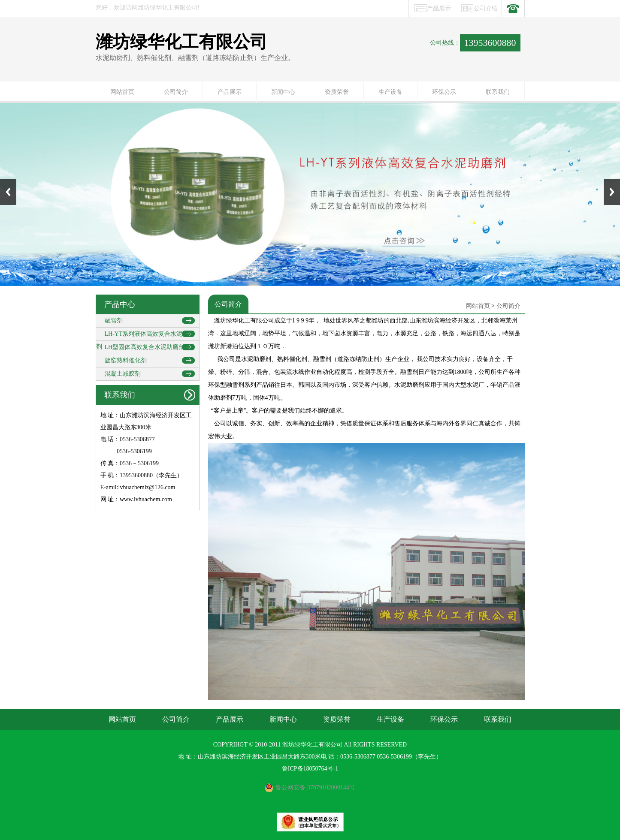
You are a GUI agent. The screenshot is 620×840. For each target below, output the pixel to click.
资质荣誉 (337, 92)
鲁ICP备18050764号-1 (310, 769)
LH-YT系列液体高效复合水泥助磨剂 (145, 336)
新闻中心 (283, 92)
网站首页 (122, 92)
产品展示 (439, 8)
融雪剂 (114, 321)
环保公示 (444, 92)
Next (612, 192)
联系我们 (498, 92)
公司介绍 (486, 8)
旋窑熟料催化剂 (126, 360)
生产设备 (390, 92)
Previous (8, 192)
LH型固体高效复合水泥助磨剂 (145, 347)
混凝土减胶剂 (123, 374)
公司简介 (176, 92)
